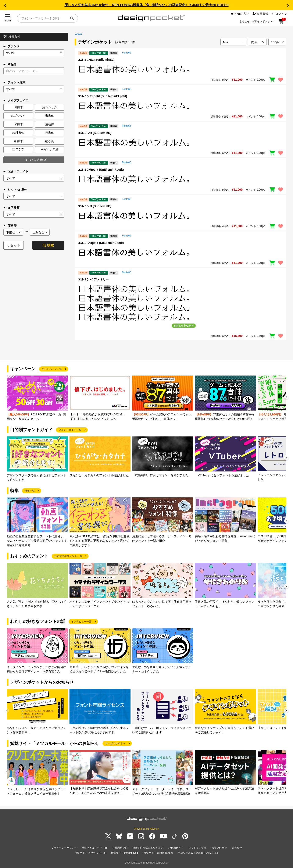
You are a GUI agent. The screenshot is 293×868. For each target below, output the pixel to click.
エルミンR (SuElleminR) (95, 133)
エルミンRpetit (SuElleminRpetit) (101, 170)
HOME (78, 34)
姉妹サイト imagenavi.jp (125, 853)
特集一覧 (30, 491)
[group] (37, 398)
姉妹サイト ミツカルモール (90, 853)
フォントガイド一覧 (70, 430)
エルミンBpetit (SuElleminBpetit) (101, 243)
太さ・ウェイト (16, 171)
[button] (5, 6)
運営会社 (237, 848)
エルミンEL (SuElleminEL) (96, 60)
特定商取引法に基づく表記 (148, 848)
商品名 (10, 64)
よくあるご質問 (197, 848)
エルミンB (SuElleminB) (95, 206)
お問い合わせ (219, 848)
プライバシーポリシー (64, 848)
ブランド (11, 46)
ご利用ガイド (176, 848)
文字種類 (11, 208)
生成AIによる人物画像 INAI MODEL (198, 853)
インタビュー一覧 (81, 622)
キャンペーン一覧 (52, 369)
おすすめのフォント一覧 (68, 556)
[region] (180, 69)
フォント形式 (14, 82)
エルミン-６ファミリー (93, 279)
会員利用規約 (120, 848)
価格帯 (10, 226)
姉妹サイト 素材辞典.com (158, 853)
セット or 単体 (15, 190)
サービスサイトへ (115, 743)
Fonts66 (126, 53)
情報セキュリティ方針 (94, 848)
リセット (14, 245)
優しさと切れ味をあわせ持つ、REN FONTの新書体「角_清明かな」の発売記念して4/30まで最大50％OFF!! (146, 5)
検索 (48, 245)
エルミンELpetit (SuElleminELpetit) (103, 96)
